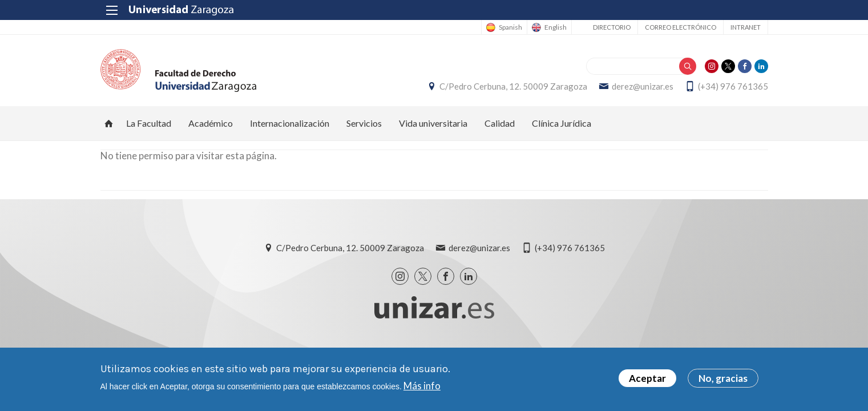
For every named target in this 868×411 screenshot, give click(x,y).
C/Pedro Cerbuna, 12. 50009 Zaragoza (513, 86)
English (556, 27)
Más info (422, 386)
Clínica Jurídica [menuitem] (562, 123)
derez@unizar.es (643, 86)
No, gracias (723, 379)
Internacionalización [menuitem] (290, 123)
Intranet (746, 27)
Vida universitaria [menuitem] (433, 123)
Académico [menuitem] (211, 123)
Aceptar (647, 379)
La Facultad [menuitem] (149, 123)
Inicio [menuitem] (109, 123)
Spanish (510, 27)
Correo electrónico (681, 27)
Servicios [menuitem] (364, 123)
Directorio (612, 27)
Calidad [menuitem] (500, 123)
